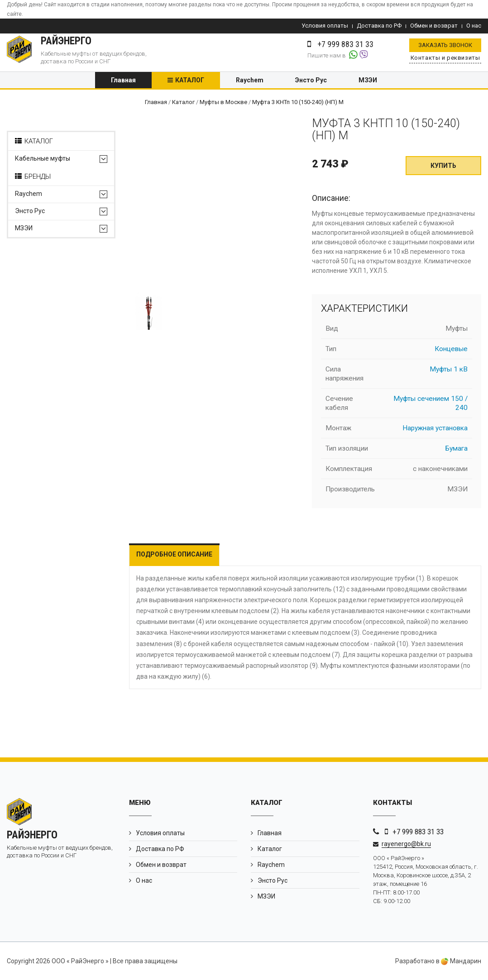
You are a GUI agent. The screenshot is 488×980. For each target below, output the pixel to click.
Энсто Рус (311, 80)
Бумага (457, 448)
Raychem (250, 80)
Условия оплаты (325, 26)
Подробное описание (174, 554)
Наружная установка (435, 428)
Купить (443, 166)
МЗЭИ (368, 80)
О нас (474, 26)
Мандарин (461, 961)
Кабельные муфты (43, 159)
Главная (123, 80)
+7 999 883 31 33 (418, 832)
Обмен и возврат (434, 26)
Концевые (451, 349)
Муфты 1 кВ (449, 369)
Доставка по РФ (379, 26)
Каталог (190, 80)
